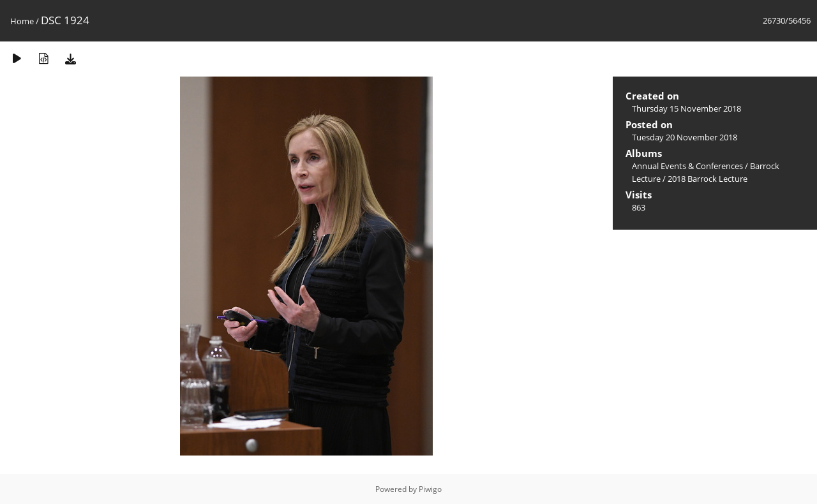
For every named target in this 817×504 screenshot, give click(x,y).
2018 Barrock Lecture (708, 179)
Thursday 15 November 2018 (686, 108)
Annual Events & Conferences (687, 166)
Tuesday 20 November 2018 (685, 137)
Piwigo (430, 489)
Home (22, 21)
